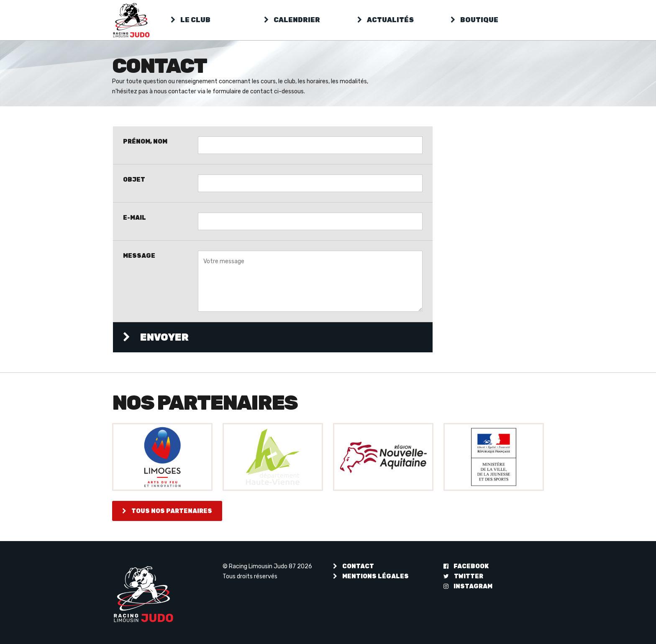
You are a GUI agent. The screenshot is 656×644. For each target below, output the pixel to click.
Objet (134, 180)
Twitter (463, 576)
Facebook (466, 566)
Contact (354, 566)
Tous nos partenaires (167, 511)
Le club (191, 20)
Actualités (386, 20)
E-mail (135, 218)
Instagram (468, 586)
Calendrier (292, 20)
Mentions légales (371, 576)
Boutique (474, 20)
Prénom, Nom (145, 141)
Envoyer (156, 337)
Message (139, 256)
